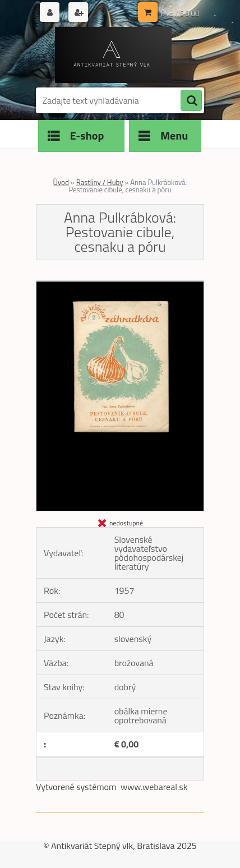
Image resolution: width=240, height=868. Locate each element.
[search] (191, 101)
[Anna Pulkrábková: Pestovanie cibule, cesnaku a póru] (120, 285)
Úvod (61, 182)
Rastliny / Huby (100, 182)
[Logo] (113, 55)
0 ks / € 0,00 (180, 13)
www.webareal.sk (154, 787)
